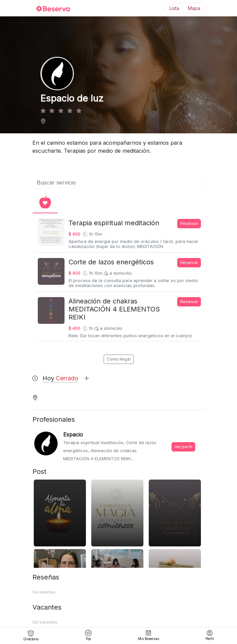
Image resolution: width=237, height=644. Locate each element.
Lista (174, 8)
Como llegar (119, 359)
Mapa (194, 8)
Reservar (189, 223)
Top (88, 635)
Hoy (66, 378)
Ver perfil (183, 447)
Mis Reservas (149, 635)
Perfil (210, 635)
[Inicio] (49, 8)
